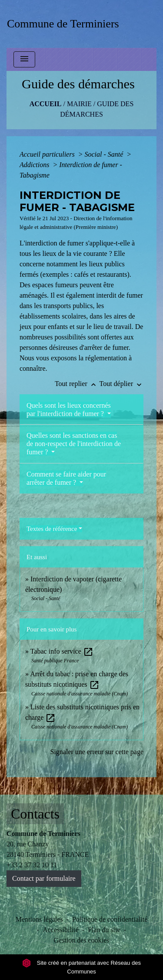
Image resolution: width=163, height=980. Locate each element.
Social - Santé (105, 154)
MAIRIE (79, 104)
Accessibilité (61, 930)
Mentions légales (39, 919)
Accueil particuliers (48, 154)
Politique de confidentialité (110, 919)
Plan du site (104, 930)
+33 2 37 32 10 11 (32, 865)
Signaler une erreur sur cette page (97, 752)
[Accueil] (66, 24)
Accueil (46, 104)
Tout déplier (121, 384)
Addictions (35, 165)
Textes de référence (52, 529)
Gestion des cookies (82, 940)
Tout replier (77, 384)
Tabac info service (62, 651)
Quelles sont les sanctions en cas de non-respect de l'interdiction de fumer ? (74, 444)
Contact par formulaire (44, 878)
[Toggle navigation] (24, 59)
